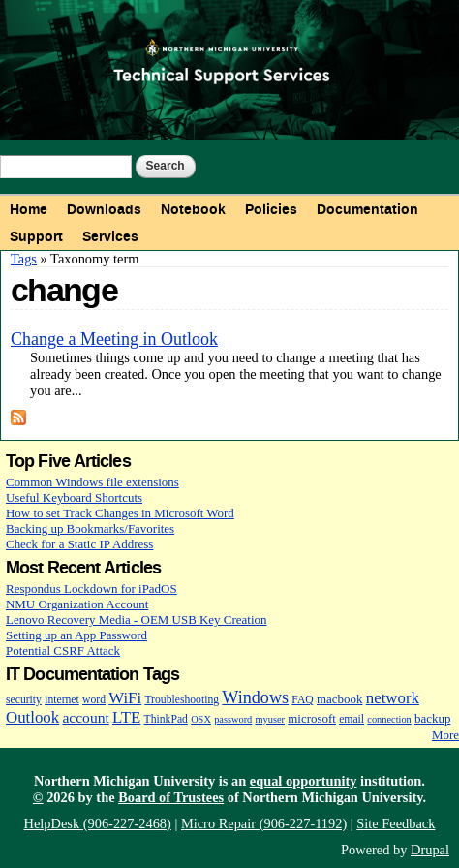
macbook (339, 699)
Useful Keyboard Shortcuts (74, 497)
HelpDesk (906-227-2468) (98, 823)
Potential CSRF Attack (63, 651)
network (393, 698)
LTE (126, 717)
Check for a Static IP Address (79, 544)
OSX (201, 719)
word (94, 700)
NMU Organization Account (77, 604)
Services (110, 236)
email (352, 719)
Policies (271, 209)
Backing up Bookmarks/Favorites (90, 528)
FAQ (302, 700)
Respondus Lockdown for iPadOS (92, 589)
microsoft (312, 718)
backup (432, 718)
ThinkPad (166, 719)
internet (62, 700)
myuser (271, 719)
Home (29, 209)
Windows (255, 697)
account (85, 717)
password (233, 719)
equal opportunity (304, 781)
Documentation (367, 209)
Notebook (193, 209)
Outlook (32, 717)
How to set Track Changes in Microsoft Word (120, 513)
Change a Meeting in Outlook (114, 339)
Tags (24, 259)
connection (389, 719)
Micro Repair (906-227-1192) (264, 823)
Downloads (104, 209)
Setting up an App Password (76, 635)
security (24, 700)
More (445, 735)
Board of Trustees (171, 797)
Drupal (430, 850)
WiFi (125, 698)
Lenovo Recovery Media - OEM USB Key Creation (136, 620)
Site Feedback (396, 823)
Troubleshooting (182, 700)
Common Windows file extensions (92, 482)
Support (36, 236)
